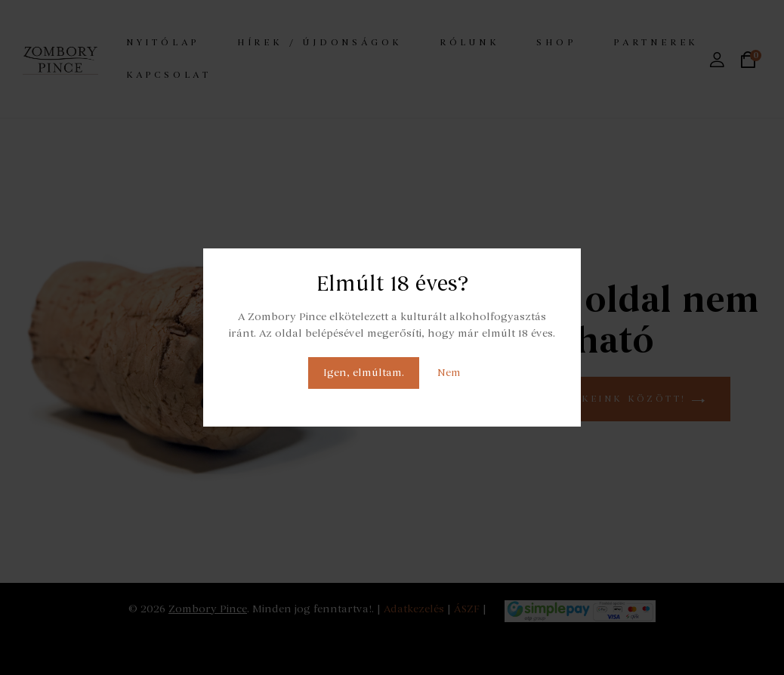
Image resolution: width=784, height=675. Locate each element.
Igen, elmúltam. (364, 373)
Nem (449, 373)
